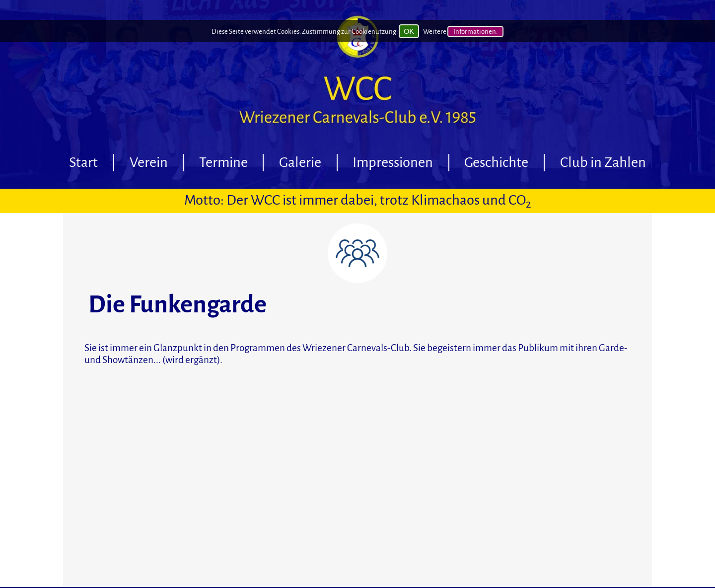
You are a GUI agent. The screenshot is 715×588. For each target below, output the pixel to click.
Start (83, 162)
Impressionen (393, 162)
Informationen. (475, 31)
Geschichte (496, 162)
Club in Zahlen (603, 162)
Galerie (300, 162)
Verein (149, 162)
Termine (223, 162)
